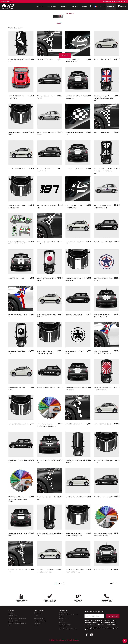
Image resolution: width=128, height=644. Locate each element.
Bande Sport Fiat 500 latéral (16, 169)
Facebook (87, 635)
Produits (59, 23)
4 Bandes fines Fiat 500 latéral (103, 424)
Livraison (11, 613)
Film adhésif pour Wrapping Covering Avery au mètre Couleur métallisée (18, 499)
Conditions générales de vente (17, 618)
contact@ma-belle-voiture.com (68, 629)
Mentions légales (13, 616)
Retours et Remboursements (17, 623)
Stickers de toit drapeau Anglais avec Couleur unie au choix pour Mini (103, 171)
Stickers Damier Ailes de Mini (102, 132)
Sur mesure (70, 13)
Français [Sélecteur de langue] (99, 6)
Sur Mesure (12, 626)
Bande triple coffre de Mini (16, 278)
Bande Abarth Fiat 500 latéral (102, 59)
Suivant (114, 584)
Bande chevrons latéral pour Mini (103, 497)
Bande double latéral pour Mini (103, 242)
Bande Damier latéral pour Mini (46, 388)
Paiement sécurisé (14, 621)
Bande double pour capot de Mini (18, 424)
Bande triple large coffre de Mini (75, 169)
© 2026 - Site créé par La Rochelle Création (64, 640)
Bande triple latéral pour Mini (74, 315)
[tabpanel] (58, 18)
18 (63, 584)
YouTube (92, 635)
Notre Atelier (38, 613)
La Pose (36, 616)
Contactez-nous (38, 623)
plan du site (37, 626)
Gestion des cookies (40, 621)
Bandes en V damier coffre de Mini (104, 570)
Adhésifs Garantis (39, 618)
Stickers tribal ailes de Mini (45, 59)
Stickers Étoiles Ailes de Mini (73, 424)
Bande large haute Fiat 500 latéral (75, 497)
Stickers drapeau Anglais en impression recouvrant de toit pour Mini (104, 98)
